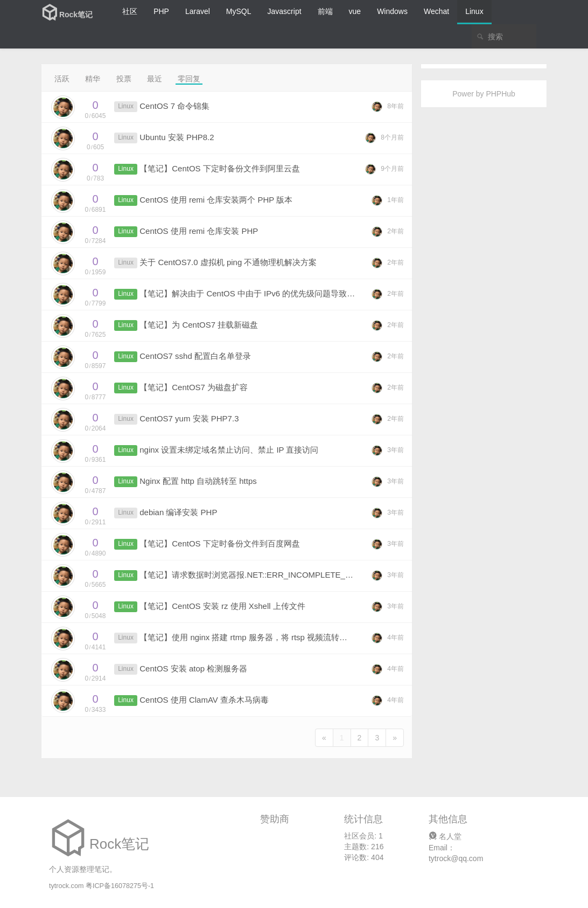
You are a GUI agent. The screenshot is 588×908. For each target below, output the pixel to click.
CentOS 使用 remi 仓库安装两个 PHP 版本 (216, 200)
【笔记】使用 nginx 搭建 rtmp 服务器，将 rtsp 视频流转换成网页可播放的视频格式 (288, 637)
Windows (392, 11)
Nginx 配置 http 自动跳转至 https (198, 481)
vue (355, 11)
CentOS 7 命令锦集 (174, 106)
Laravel (198, 11)
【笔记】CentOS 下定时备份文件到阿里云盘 (220, 168)
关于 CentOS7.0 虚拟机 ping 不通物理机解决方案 (228, 262)
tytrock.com (66, 886)
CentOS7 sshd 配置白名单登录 (195, 356)
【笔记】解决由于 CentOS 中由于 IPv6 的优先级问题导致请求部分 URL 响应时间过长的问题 (306, 293)
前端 (325, 11)
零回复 (189, 79)
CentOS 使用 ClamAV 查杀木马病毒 (204, 700)
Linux (474, 11)
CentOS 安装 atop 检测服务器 (193, 668)
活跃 (62, 79)
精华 (93, 79)
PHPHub (500, 94)
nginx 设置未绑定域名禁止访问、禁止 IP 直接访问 (229, 450)
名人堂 (445, 836)
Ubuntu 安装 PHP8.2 (177, 137)
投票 (124, 79)
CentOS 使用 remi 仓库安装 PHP (199, 231)
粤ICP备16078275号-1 (120, 886)
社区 (130, 11)
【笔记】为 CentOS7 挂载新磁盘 (199, 325)
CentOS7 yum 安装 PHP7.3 (189, 418)
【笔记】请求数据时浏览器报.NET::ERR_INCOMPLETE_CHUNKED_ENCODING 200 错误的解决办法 (323, 575)
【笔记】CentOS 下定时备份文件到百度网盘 (220, 543)
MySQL (239, 11)
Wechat (436, 11)
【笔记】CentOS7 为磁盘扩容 (194, 387)
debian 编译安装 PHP (178, 512)
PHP (161, 11)
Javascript (285, 11)
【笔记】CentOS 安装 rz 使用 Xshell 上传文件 (222, 606)
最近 (155, 79)
